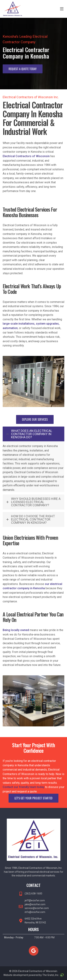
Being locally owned (16, 630)
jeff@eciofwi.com (35, 900)
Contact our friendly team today (23, 787)
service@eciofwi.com (37, 908)
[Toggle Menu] (62, 9)
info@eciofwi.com (35, 912)
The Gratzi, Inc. (53, 975)
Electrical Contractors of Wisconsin (26, 156)
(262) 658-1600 (33, 894)
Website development (16, 975)
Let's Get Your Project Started (33, 798)
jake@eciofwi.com (35, 904)
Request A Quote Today (23, 69)
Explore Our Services (35, 419)
